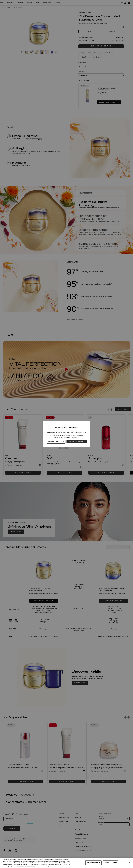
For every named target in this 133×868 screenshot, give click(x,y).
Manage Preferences (93, 863)
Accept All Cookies (111, 863)
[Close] (130, 863)
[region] (66, 863)
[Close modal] (86, 425)
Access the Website (77, 442)
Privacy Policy (59, 863)
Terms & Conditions (30, 866)
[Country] (56, 442)
